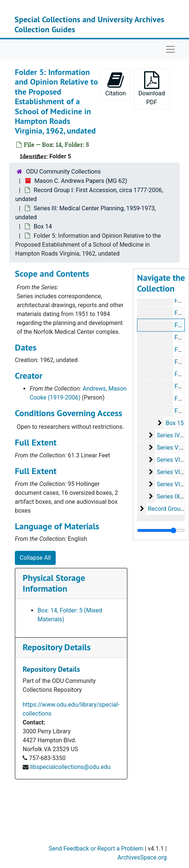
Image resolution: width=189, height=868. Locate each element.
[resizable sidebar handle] (161, 530)
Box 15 (175, 423)
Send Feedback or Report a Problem (96, 849)
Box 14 (43, 226)
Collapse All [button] (35, 558)
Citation (115, 84)
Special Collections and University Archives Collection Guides (89, 24)
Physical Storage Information (54, 583)
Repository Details (57, 647)
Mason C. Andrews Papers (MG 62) (81, 181)
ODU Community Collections (63, 172)
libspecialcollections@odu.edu (70, 767)
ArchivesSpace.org (142, 857)
